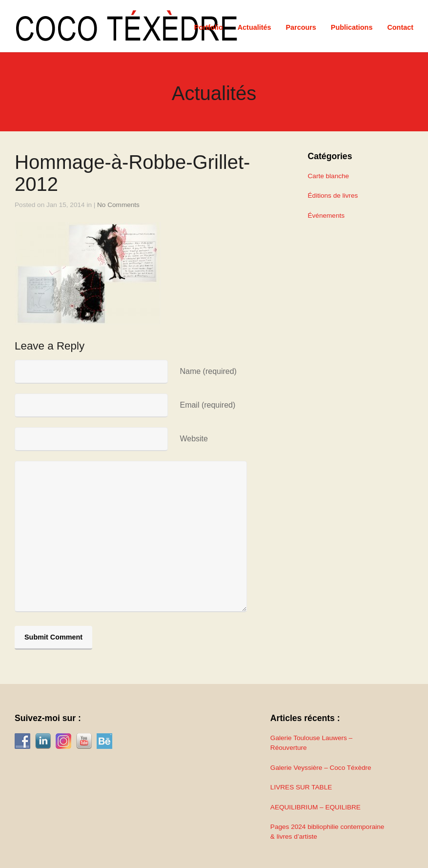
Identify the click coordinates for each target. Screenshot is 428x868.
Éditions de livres (333, 196)
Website (194, 439)
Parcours (301, 27)
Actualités (255, 27)
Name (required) (208, 371)
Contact (400, 27)
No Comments (118, 205)
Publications (352, 27)
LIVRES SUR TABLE (301, 787)
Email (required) (207, 405)
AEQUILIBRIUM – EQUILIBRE (316, 807)
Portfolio (209, 27)
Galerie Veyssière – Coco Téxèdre (321, 768)
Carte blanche (329, 176)
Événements (326, 216)
